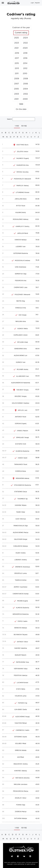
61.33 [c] (37, 424)
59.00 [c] (38, 444)
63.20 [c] (37, 396)
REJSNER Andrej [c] (22, 369)
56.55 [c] (37, 492)
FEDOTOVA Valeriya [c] (21, 676)
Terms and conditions (10, 863)
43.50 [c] (37, 798)
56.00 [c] (38, 505)
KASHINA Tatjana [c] (21, 505)
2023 (17, 43)
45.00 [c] (38, 771)
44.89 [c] (37, 778)
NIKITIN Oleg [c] (21, 301)
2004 (25, 89)
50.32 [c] (37, 614)
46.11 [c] (37, 730)
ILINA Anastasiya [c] (21, 267)
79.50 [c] (37, 240)
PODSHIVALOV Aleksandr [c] (22, 179)
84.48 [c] (37, 206)
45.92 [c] (37, 750)
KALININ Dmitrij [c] (21, 213)
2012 (25, 68)
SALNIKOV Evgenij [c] (23, 158)
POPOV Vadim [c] (23, 621)
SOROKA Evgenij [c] (21, 424)
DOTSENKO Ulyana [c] (21, 737)
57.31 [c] (37, 485)
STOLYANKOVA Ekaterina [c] (22, 485)
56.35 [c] (37, 499)
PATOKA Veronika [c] (23, 172)
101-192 (24, 126)
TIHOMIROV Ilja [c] (22, 499)
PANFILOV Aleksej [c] (23, 186)
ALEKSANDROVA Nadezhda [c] (21, 383)
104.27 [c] (38, 158)
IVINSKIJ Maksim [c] (22, 431)
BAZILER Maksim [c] (21, 655)
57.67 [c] (37, 471)
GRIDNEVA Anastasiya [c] (23, 567)
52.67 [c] (37, 560)
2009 (17, 79)
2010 (25, 74)
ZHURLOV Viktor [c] (21, 798)
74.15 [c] (37, 308)
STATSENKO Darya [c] (21, 492)
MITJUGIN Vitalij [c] (23, 342)
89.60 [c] (38, 185)
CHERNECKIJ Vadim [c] (22, 730)
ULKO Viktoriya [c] (21, 519)
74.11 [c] (37, 315)
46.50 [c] (37, 716)
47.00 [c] (37, 696)
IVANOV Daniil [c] (23, 458)
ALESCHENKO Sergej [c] (22, 717)
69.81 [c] (37, 335)
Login (32, 3)
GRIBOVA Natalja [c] (21, 750)
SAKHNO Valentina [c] (21, 648)
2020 (25, 48)
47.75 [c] (37, 682)
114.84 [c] (37, 151)
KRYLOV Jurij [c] (23, 410)
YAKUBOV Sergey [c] (22, 390)
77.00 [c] (37, 274)
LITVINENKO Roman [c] (23, 192)
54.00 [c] (38, 533)
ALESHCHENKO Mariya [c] (21, 533)
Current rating (21, 33)
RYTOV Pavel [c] (21, 206)
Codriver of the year (21, 28)
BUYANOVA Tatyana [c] (21, 635)
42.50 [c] (37, 812)
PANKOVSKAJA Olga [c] (21, 526)
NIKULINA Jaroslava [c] (21, 784)
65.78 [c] (37, 362)
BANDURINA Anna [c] (21, 349)
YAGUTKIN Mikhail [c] (21, 723)
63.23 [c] (37, 390)
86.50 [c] (37, 192)
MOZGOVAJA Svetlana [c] (22, 261)
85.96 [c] (37, 199)
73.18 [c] (37, 322)
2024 (25, 38)
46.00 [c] (38, 737)
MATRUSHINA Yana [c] (22, 662)
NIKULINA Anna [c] (21, 322)
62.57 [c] (37, 410)
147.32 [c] (37, 144)
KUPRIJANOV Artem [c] (21, 335)
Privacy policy (21, 863)
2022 (25, 43)
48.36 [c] (37, 669)
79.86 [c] (37, 233)
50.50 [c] (37, 607)
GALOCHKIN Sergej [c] (21, 539)
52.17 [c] (37, 573)
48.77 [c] (37, 662)
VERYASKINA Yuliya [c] (21, 669)
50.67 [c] (37, 601)
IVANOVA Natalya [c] (21, 240)
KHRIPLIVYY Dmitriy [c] (23, 227)
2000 (25, 99)
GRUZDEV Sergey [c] (21, 396)
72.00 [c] (37, 328)
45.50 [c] (37, 757)
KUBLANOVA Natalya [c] (21, 546)
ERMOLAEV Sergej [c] (23, 438)
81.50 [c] (37, 219)
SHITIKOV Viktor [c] (22, 642)
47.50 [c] (37, 689)
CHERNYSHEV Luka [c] (21, 287)
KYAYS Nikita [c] (21, 689)
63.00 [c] (38, 403)
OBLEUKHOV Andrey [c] (21, 764)
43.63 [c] (37, 784)
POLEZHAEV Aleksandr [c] (22, 295)
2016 (25, 58)
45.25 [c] (37, 764)
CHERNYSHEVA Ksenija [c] (21, 594)
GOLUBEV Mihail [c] (21, 744)
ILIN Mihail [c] (21, 757)
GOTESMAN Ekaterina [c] (21, 253)
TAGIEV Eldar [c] (21, 512)
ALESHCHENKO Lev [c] (21, 356)
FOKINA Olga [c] (21, 805)
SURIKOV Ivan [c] (21, 362)
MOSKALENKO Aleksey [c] (21, 219)
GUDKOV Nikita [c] (23, 329)
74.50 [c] (37, 301)
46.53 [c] (37, 710)
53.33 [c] (37, 553)
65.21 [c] (37, 369)
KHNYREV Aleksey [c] (21, 771)
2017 (17, 58)
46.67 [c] (37, 703)
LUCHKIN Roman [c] (22, 683)
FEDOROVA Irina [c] (21, 281)
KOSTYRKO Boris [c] (22, 145)
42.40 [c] (37, 818)
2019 (17, 53)
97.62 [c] (37, 172)
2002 (26, 94)
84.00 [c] (38, 213)
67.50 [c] (37, 356)
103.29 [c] (38, 165)
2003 (17, 94)
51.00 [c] (37, 587)
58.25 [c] (37, 464)
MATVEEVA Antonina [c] (22, 778)
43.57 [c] (37, 791)
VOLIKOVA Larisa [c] (21, 696)
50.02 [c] (37, 628)
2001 (16, 99)
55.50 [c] (37, 519)
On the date (21, 109)
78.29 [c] (37, 260)
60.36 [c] (37, 430)
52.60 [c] (37, 567)
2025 (17, 38)
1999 (21, 104)
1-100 (17, 126)
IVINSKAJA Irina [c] (21, 308)
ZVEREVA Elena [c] (21, 471)
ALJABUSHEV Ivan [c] (23, 376)
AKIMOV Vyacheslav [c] (21, 587)
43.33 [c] (37, 805)
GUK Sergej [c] (22, 315)
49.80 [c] (38, 635)
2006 (26, 84)
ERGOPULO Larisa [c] (21, 573)
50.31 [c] (37, 621)
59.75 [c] (37, 437)
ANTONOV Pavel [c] (21, 417)
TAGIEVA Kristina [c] (21, 580)
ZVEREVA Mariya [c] (21, 812)
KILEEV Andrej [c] (21, 553)
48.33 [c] (37, 676)
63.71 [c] (37, 383)
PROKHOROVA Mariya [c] (21, 791)
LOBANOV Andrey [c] (21, 560)
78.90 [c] (37, 253)
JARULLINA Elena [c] (21, 199)
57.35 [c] (37, 478)
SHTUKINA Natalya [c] (21, 818)
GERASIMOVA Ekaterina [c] (21, 614)
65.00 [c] (38, 376)
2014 (25, 63)
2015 (17, 63)
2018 (25, 53)
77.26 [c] (37, 267)
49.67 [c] (37, 648)
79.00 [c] (38, 247)
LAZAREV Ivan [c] (21, 247)
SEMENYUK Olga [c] (21, 274)
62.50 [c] (37, 417)
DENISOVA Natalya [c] (21, 628)
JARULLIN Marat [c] (23, 233)
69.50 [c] (37, 342)
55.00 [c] (37, 526)
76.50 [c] (37, 281)
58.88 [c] (37, 451)
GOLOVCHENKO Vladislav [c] (21, 403)
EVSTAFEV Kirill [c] (21, 444)
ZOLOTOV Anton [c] (23, 152)
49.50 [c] (37, 655)
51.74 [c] (37, 580)
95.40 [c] (37, 179)
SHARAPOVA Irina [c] (23, 165)
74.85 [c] (37, 294)
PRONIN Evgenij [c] (22, 601)
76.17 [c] (37, 287)
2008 (26, 79)
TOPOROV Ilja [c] (22, 703)
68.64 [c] (37, 349)
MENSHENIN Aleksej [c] (22, 478)
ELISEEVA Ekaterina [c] (22, 451)
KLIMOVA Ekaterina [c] (23, 608)
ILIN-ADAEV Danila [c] (21, 710)
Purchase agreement (32, 863)
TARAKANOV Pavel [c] (21, 464)
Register (37, 3)
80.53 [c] (37, 226)
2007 (17, 84)
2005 (16, 89)
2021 (17, 48)
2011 (17, 74)
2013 (17, 68)
